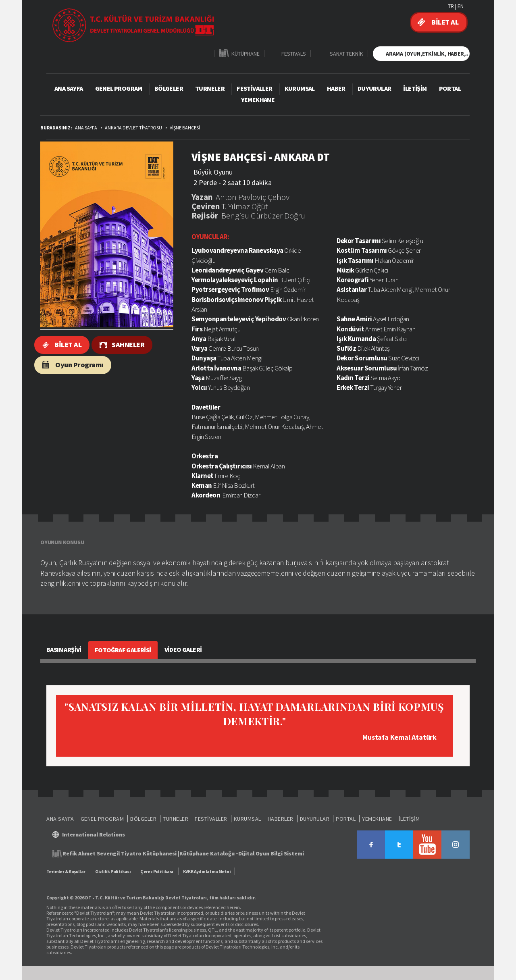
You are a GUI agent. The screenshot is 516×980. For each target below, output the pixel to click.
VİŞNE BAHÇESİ (185, 128)
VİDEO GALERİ (183, 649)
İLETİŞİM (415, 88)
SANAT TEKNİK (346, 53)
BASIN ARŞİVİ (64, 649)
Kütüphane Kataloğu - (209, 853)
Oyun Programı (79, 365)
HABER (336, 88)
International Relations (94, 834)
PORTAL (450, 88)
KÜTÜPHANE (246, 53)
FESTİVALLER (254, 88)
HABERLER (281, 819)
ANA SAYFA (69, 88)
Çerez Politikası (157, 871)
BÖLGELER (169, 88)
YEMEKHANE (258, 100)
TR (451, 6)
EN (461, 6)
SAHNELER (128, 344)
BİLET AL (445, 22)
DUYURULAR (375, 88)
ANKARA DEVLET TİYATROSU (133, 128)
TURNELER (210, 88)
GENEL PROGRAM (119, 88)
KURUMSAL (300, 88)
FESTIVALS (294, 53)
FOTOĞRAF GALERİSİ (123, 650)
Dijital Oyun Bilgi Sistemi (271, 853)
